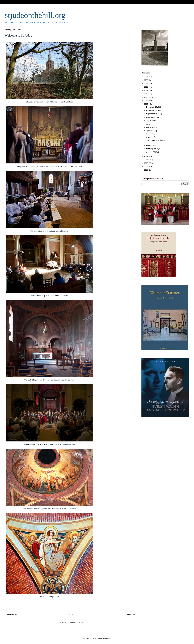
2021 (146, 77)
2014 (146, 101)
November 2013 (153, 110)
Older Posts (130, 614)
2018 (146, 87)
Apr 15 (151, 137)
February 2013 (152, 149)
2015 (146, 97)
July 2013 (150, 121)
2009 (146, 166)
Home (71, 614)
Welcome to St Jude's (18, 35)
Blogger (108, 639)
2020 (146, 80)
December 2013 (153, 107)
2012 (146, 156)
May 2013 (150, 127)
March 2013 (151, 145)
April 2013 (150, 131)
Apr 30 (151, 134)
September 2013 (153, 114)
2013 (146, 104)
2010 (146, 163)
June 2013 (151, 124)
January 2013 (152, 152)
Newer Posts (12, 614)
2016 (146, 94)
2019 (146, 83)
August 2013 (151, 117)
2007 (146, 170)
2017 (146, 90)
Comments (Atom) (76, 622)
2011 (146, 160)
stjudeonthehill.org (35, 15)
